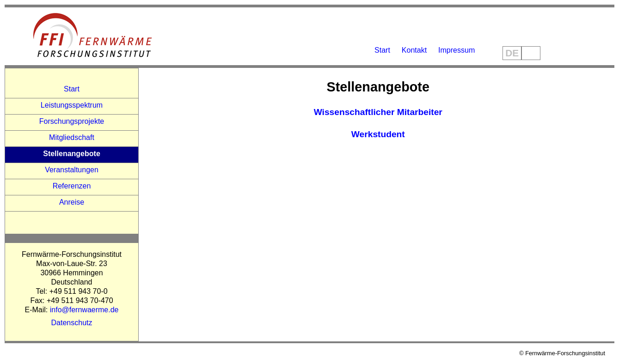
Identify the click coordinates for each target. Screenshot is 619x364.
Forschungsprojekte (72, 121)
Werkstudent (378, 134)
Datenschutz (72, 323)
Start (382, 50)
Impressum (457, 50)
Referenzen (72, 186)
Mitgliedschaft (72, 137)
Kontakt (414, 50)
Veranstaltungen (72, 170)
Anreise (72, 202)
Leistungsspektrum (72, 105)
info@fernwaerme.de (84, 310)
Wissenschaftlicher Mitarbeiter (378, 112)
